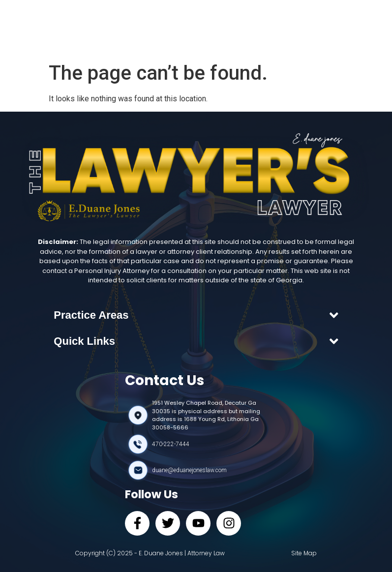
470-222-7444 (171, 444)
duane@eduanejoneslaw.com (189, 470)
